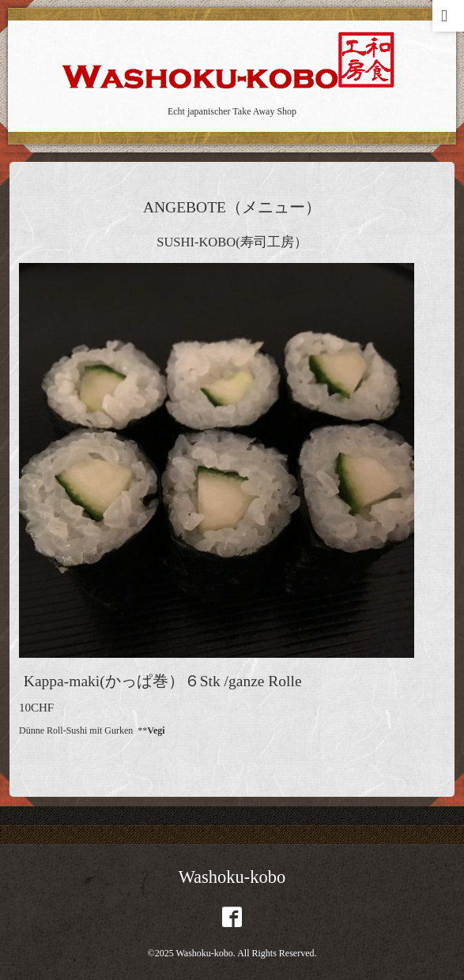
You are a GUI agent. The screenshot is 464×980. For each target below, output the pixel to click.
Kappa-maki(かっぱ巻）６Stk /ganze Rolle (163, 681)
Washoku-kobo (232, 877)
